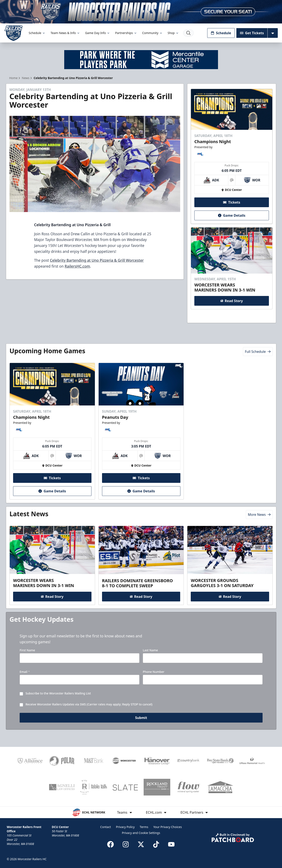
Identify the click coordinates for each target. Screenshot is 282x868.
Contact (106, 827)
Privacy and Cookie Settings (141, 833)
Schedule (37, 33)
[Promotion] (141, 12)
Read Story (232, 301)
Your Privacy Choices (168, 827)
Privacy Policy (125, 827)
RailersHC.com (77, 266)
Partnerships (126, 33)
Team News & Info (65, 33)
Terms (144, 827)
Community (152, 33)
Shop (173, 33)
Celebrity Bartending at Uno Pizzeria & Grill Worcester (97, 260)
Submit (141, 718)
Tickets (232, 202)
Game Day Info (98, 33)
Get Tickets (252, 33)
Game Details (232, 215)
